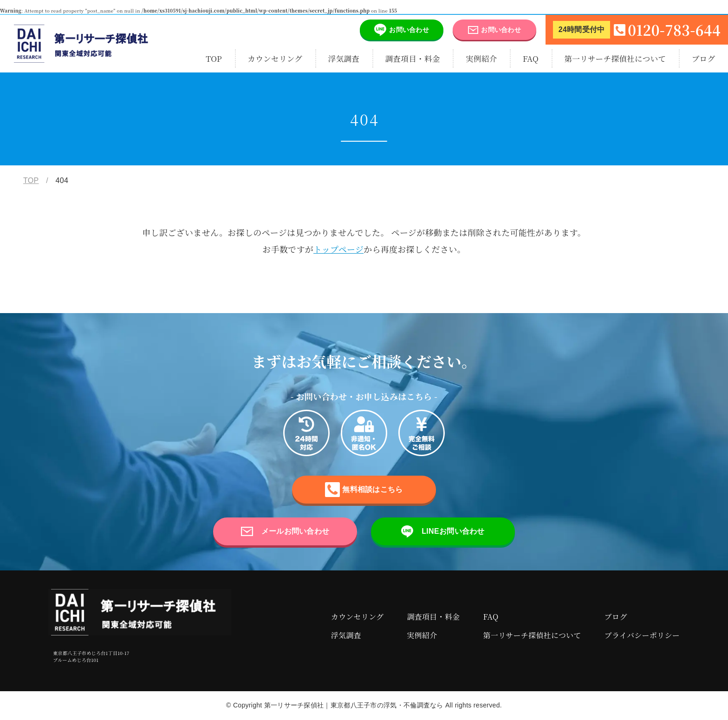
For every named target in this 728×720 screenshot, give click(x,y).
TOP (214, 59)
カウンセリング (275, 59)
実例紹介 (481, 59)
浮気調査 (344, 59)
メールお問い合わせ (285, 531)
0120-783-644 (637, 30)
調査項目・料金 (412, 59)
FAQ (531, 59)
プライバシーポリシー (642, 635)
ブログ (704, 59)
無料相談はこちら (364, 490)
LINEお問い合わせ (443, 531)
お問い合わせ (394, 30)
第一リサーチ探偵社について (615, 59)
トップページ (338, 249)
